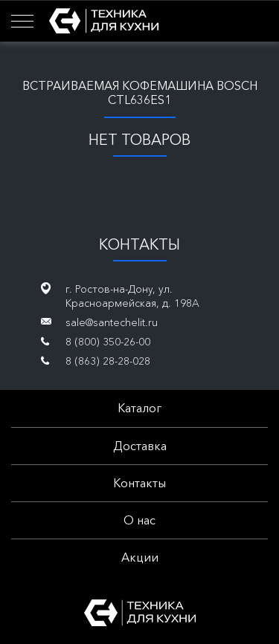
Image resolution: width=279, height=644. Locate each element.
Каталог (139, 408)
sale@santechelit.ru (112, 322)
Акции (140, 557)
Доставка (140, 446)
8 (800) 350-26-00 (108, 342)
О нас (139, 520)
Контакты (139, 483)
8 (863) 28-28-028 (108, 361)
